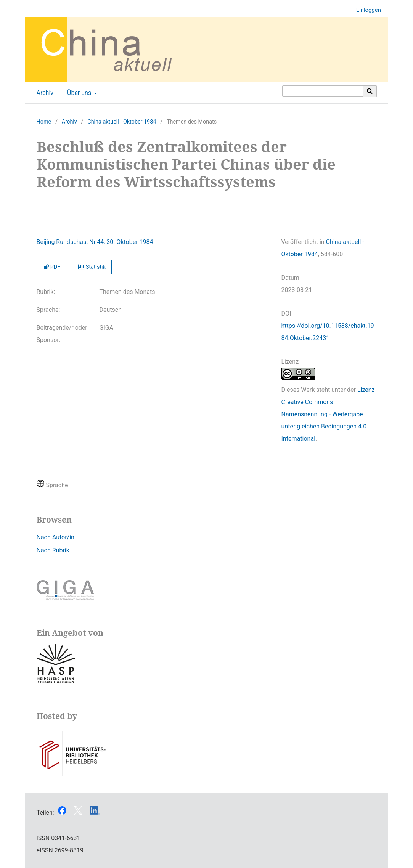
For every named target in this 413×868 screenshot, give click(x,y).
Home (44, 122)
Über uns (78, 93)
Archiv (44, 93)
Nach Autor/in (55, 537)
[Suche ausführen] (370, 91)
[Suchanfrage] (323, 91)
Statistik (92, 267)
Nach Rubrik (53, 550)
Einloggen (366, 10)
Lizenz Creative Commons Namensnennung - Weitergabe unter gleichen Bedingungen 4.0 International (328, 414)
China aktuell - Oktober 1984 (122, 122)
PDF (52, 267)
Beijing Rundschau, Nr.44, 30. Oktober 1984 (95, 242)
